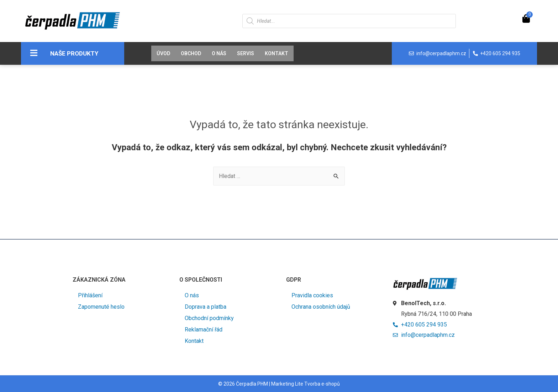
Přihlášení (90, 295)
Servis (246, 53)
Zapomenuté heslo (101, 307)
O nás (219, 53)
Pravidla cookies (312, 295)
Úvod (163, 53)
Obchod (191, 53)
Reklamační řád (204, 330)
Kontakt (277, 53)
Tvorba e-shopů (322, 384)
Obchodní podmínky (209, 318)
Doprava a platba (206, 307)
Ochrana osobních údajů (321, 307)
